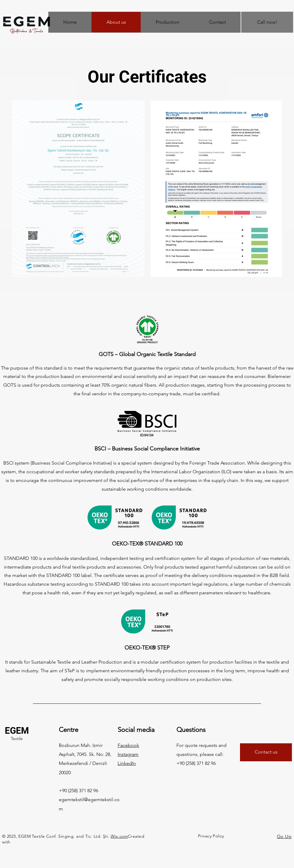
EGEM (17, 731)
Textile (17, 739)
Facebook (128, 745)
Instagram (128, 754)
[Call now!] (267, 22)
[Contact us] (266, 752)
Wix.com (119, 836)
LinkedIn (127, 763)
